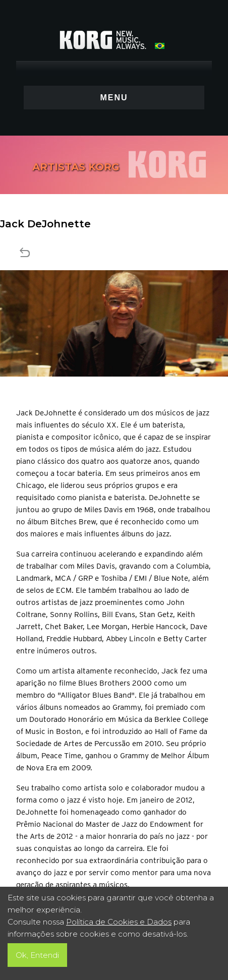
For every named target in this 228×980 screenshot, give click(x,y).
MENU (114, 98)
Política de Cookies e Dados (119, 922)
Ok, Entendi (37, 955)
